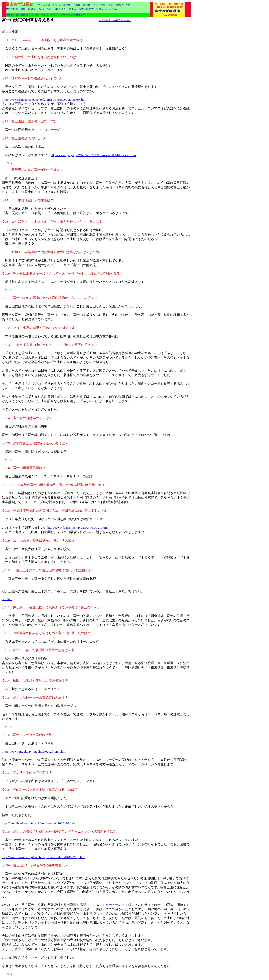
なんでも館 (45, 9)
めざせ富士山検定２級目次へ (115, 20)
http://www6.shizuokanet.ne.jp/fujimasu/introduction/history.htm (44, 100)
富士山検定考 (86, 9)
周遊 (103, 5)
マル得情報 (64, 5)
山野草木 (33, 9)
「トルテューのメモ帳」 (117, 905)
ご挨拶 (44, 15)
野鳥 (23, 9)
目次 (55, 5)
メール (54, 15)
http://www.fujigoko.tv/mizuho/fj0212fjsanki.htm (34, 751)
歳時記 (119, 5)
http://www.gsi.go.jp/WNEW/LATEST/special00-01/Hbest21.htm (93, 155)
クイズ (72, 9)
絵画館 (87, 5)
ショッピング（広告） (108, 9)
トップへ (7, 163)
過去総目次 (22, 15)
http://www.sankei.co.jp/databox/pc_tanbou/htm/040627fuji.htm (44, 857)
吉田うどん (60, 9)
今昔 (128, 5)
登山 (96, 5)
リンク (34, 15)
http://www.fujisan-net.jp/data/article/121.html (77, 527)
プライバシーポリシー (73, 15)
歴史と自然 (12, 9)
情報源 (9, 15)
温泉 (110, 5)
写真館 (77, 5)
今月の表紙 (44, 5)
